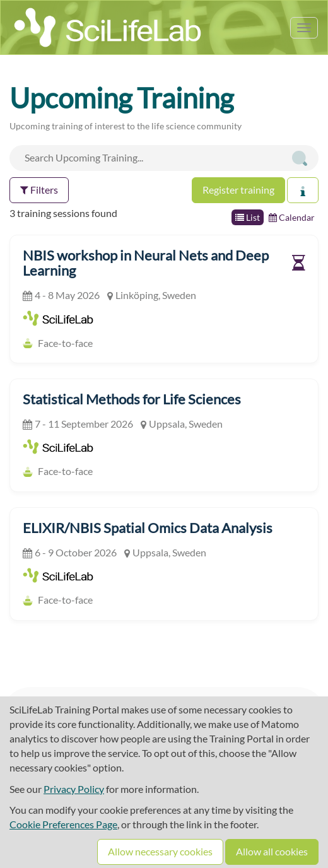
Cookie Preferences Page (63, 824)
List (248, 217)
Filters (39, 190)
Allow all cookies (272, 851)
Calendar (292, 217)
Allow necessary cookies (160, 851)
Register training (238, 190)
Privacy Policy (74, 789)
